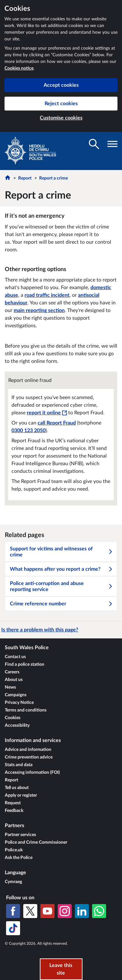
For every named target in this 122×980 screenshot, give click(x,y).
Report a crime (54, 178)
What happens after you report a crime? (61, 569)
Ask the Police (19, 858)
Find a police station (25, 664)
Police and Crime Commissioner (36, 842)
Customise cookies (61, 118)
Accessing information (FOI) (32, 772)
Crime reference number (61, 604)
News (10, 687)
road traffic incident (47, 295)
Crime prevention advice (29, 757)
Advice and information (28, 750)
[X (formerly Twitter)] (30, 911)
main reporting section (39, 310)
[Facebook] (13, 911)
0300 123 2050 (29, 431)
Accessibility (17, 725)
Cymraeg (13, 882)
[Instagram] (65, 911)
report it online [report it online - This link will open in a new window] (47, 413)
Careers (12, 672)
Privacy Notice (19, 703)
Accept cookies (61, 85)
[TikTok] (13, 928)
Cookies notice (19, 68)
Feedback (14, 811)
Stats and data (19, 765)
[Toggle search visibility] (94, 144)
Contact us (15, 657)
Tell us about (17, 788)
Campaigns (16, 695)
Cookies (13, 718)
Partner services (20, 835)
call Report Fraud (57, 423)
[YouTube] (47, 911)
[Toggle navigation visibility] (112, 144)
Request (13, 803)
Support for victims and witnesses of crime (61, 552)
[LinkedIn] (82, 911)
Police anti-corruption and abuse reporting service (61, 586)
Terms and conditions (26, 710)
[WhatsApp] (99, 911)
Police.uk (14, 850)
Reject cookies (61, 104)
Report (25, 178)
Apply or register (21, 795)
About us (14, 680)
